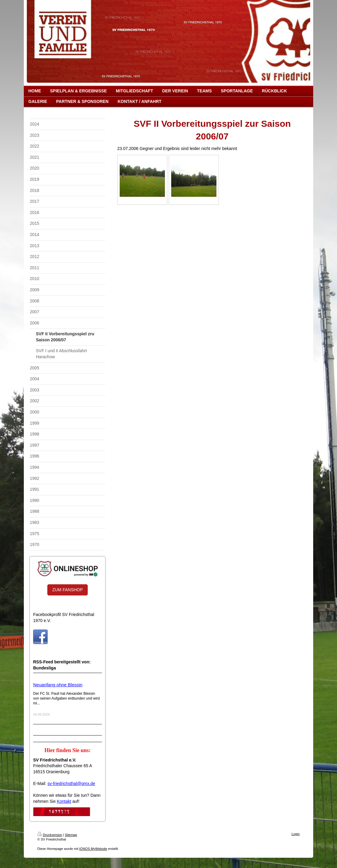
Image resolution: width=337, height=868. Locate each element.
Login (296, 834)
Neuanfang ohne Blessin (58, 685)
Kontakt (64, 801)
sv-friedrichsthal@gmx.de (71, 783)
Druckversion (50, 835)
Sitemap (71, 835)
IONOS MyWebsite (93, 849)
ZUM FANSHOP (67, 590)
